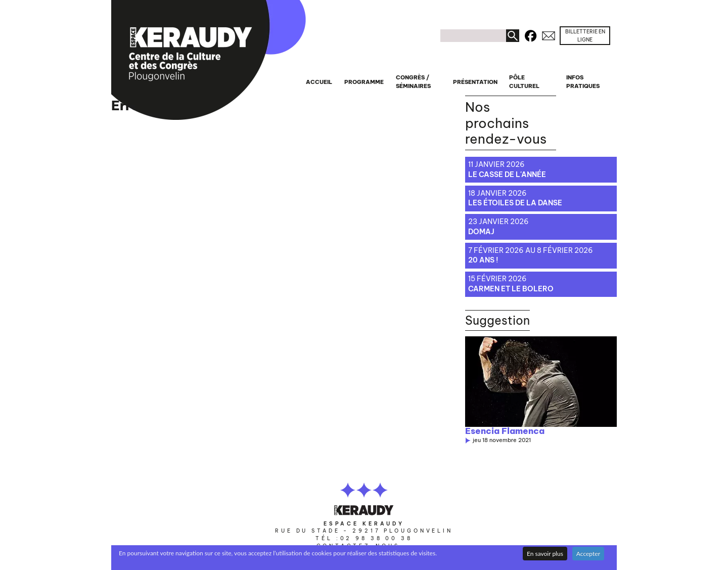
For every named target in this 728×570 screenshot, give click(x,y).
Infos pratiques (583, 82)
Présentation (475, 82)
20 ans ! (483, 260)
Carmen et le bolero (511, 289)
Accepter (588, 554)
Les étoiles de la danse (515, 203)
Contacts (549, 34)
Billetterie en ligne (585, 36)
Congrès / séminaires (413, 82)
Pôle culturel (524, 82)
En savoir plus (545, 554)
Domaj (481, 232)
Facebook (530, 34)
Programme (364, 82)
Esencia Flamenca (505, 431)
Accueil (319, 82)
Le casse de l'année (507, 174)
